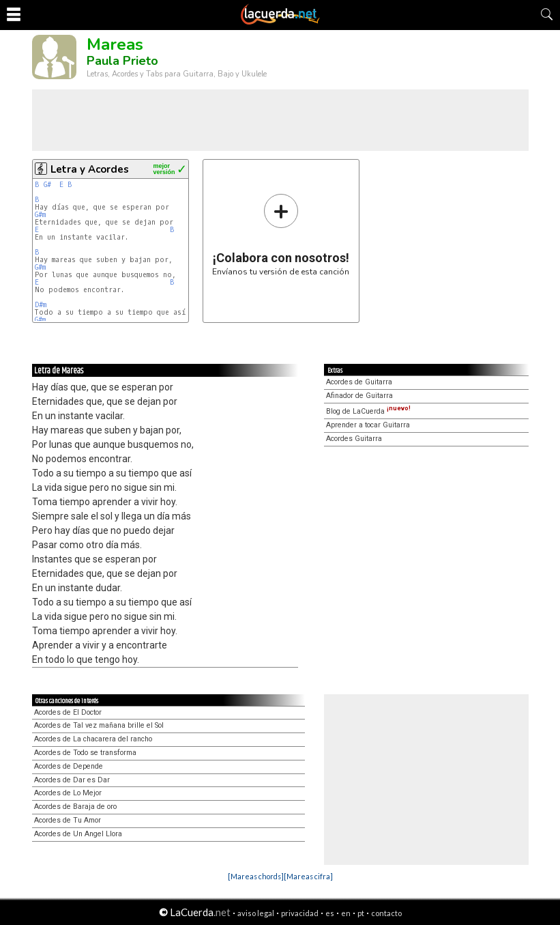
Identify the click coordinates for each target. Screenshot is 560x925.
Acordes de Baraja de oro (75, 807)
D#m (41, 305)
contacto (386, 913)
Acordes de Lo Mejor (68, 793)
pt (361, 913)
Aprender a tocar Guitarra (368, 425)
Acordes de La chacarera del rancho (93, 739)
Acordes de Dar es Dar (72, 780)
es (330, 913)
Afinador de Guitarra (359, 396)
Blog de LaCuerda (368, 411)
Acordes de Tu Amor (68, 820)
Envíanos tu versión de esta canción (281, 234)
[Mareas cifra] (308, 876)
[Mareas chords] (256, 876)
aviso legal (256, 913)
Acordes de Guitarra (359, 382)
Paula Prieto (122, 61)
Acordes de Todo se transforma (85, 753)
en (346, 913)
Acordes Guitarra (354, 439)
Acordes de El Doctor (68, 712)
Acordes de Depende (69, 766)
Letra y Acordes (90, 169)
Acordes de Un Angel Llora (78, 834)
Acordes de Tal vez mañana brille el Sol (99, 725)
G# (49, 185)
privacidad (300, 913)
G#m (40, 215)
